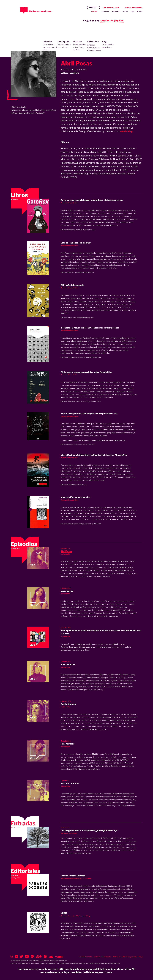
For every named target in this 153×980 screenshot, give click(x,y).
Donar (94, 11)
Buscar (92, 8)
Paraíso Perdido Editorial (85, 230)
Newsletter (116, 12)
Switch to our (103, 21)
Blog (109, 45)
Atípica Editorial (87, 729)
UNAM (96, 524)
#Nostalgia (21, 107)
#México (53, 110)
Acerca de (105, 12)
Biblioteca (79, 46)
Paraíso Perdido (67, 886)
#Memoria (45, 110)
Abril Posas (64, 230)
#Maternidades (35, 110)
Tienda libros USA (111, 8)
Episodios (50, 46)
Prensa (125, 12)
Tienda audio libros (134, 8)
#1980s (14, 107)
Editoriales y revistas (94, 46)
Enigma (51, 961)
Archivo (140, 12)
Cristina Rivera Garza (73, 402)
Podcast (97, 957)
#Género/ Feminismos (19, 110)
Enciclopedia (65, 45)
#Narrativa (22, 113)
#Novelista (31, 113)
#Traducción (40, 113)
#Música (14, 113)
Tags (132, 12)
